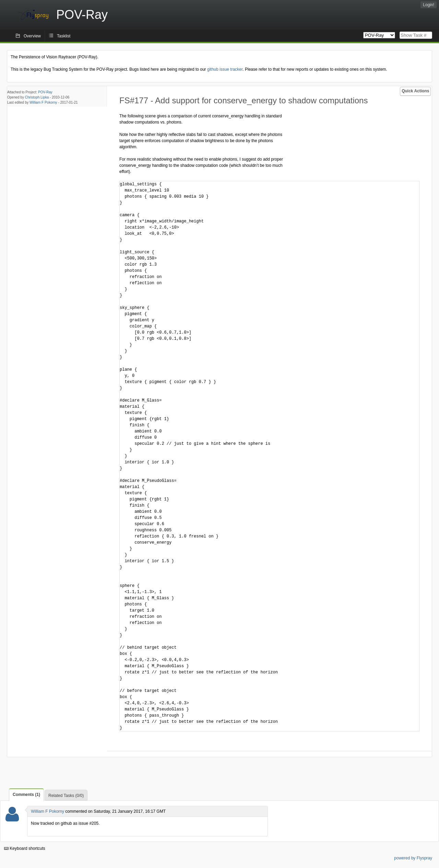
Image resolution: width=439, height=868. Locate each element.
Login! (429, 5)
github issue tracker (225, 69)
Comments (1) (26, 795)
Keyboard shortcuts (25, 848)
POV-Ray (45, 92)
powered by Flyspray (413, 858)
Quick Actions (415, 91)
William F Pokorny (43, 102)
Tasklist (64, 36)
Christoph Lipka (37, 97)
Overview (32, 36)
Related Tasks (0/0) (66, 796)
